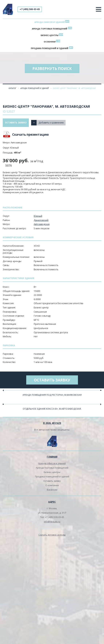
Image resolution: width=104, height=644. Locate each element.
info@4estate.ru (52, 522)
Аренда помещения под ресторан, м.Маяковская (52, 395)
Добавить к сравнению (51, 123)
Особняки (50, 42)
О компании (52, 485)
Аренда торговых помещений (50, 29)
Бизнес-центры (50, 35)
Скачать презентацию (31, 134)
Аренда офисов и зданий (50, 22)
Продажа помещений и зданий (50, 48)
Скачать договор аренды (52, 535)
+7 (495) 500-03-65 (30, 9)
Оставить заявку (16, 123)
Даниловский (41, 220)
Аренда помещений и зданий (35, 88)
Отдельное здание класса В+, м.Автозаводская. (52, 409)
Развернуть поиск (52, 68)
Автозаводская (42, 224)
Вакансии (52, 490)
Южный (38, 216)
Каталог (13, 88)
